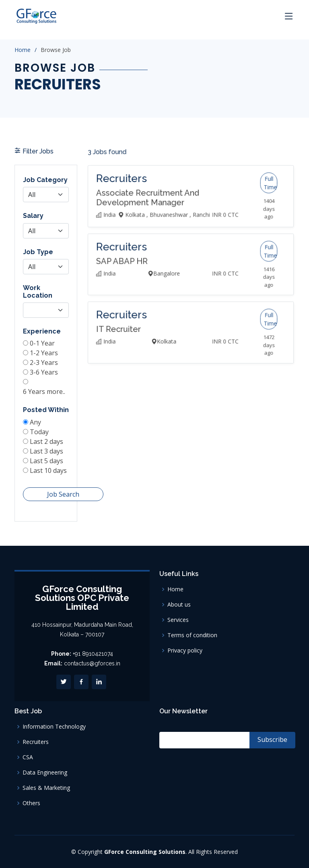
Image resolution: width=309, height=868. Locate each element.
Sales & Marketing (46, 788)
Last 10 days (48, 462)
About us (179, 605)
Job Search (62, 484)
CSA (28, 757)
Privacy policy (185, 650)
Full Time (259, 209)
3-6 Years (44, 373)
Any (36, 418)
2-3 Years (44, 365)
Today (40, 427)
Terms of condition (192, 635)
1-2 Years (44, 356)
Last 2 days (46, 436)
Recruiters (36, 742)
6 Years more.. (44, 391)
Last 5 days (46, 453)
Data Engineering (45, 773)
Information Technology (54, 727)
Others (31, 803)
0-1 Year (43, 347)
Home (23, 50)
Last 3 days (46, 444)
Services (178, 620)
